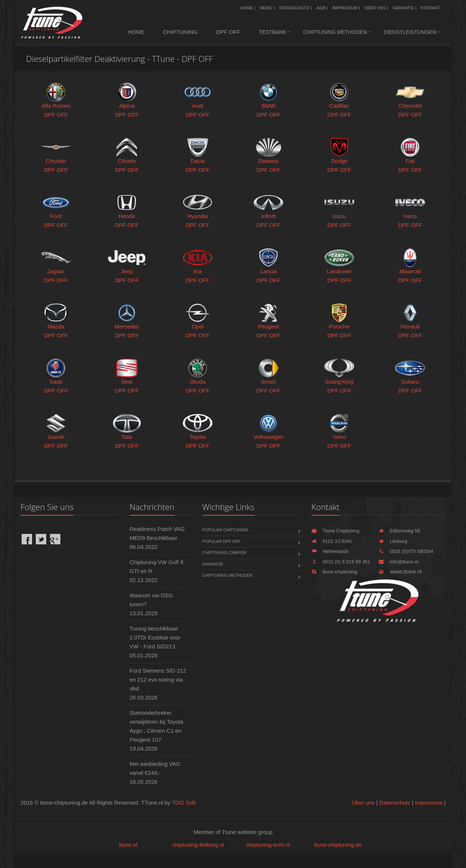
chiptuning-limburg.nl (198, 845)
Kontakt (430, 8)
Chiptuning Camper (225, 553)
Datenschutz (294, 8)
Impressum (345, 8)
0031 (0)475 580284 (406, 551)
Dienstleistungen (410, 32)
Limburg (393, 541)
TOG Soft (184, 803)
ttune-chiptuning (334, 572)
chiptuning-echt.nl (268, 845)
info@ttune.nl (398, 562)
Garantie (403, 8)
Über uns (375, 8)
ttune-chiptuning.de (338, 845)
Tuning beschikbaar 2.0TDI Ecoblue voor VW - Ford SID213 (155, 637)
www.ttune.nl (400, 571)
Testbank (273, 32)
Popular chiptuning (226, 530)
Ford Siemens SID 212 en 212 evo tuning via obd (158, 680)
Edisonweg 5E (399, 531)
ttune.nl (128, 845)
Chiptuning (180, 32)
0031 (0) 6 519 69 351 (341, 562)
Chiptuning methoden (335, 32)
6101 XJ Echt (331, 541)
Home (247, 8)
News (266, 8)
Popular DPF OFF (222, 541)
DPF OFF (228, 32)
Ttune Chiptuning (335, 531)
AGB (321, 8)
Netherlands (330, 551)
